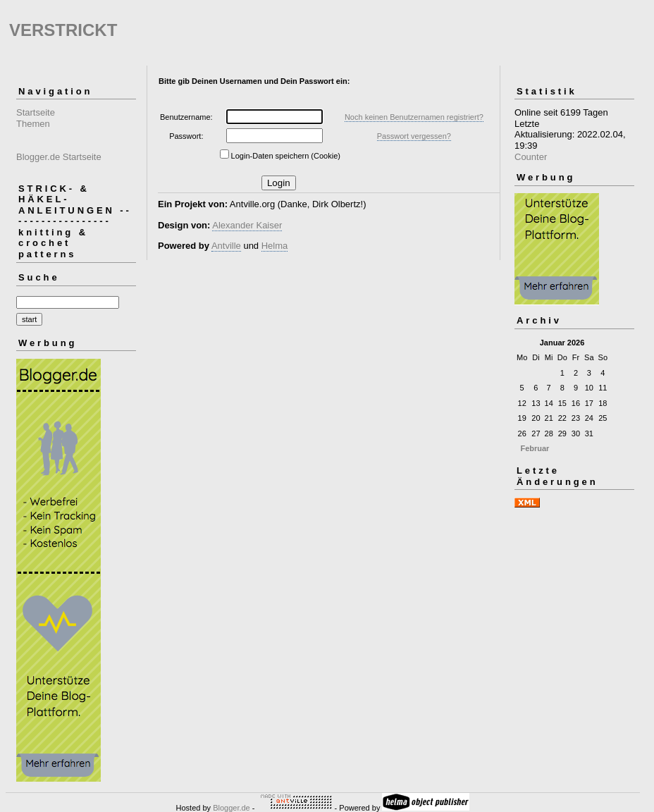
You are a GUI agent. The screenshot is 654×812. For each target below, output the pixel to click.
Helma (275, 246)
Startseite (36, 112)
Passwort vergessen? (414, 136)
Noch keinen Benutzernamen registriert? (414, 117)
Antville (226, 246)
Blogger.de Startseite (59, 157)
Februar (535, 448)
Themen (33, 124)
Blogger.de (232, 808)
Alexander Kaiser (247, 225)
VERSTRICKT (63, 30)
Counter (531, 157)
